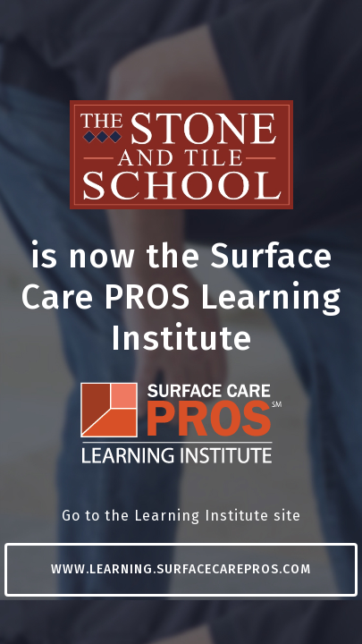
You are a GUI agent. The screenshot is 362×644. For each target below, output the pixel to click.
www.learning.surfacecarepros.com (181, 569)
